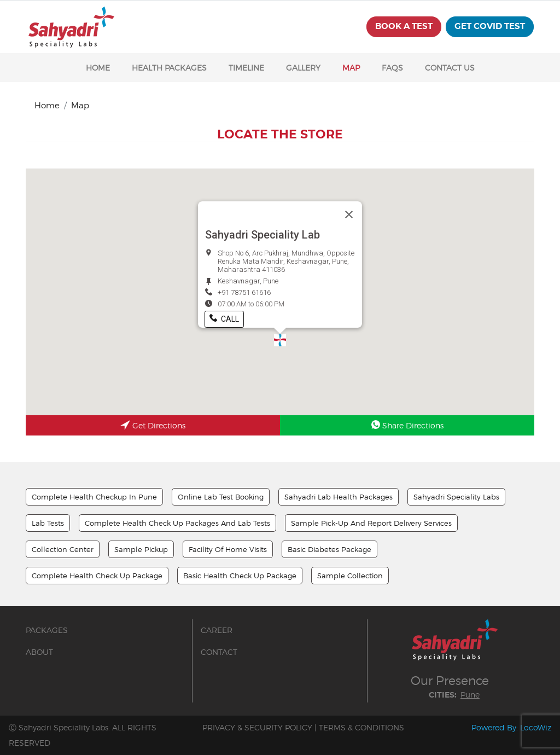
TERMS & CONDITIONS (361, 727)
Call (224, 319)
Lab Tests (48, 523)
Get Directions (153, 426)
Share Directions (407, 425)
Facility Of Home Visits (228, 549)
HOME (98, 68)
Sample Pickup (141, 549)
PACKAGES (47, 630)
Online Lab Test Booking (221, 497)
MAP (351, 68)
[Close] (349, 214)
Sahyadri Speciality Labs (456, 497)
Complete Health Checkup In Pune (94, 497)
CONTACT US (450, 68)
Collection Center (63, 549)
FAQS (392, 68)
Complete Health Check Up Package (97, 576)
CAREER (217, 630)
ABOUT (39, 652)
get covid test (490, 27)
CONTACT (219, 652)
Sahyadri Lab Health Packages (339, 497)
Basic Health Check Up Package (240, 576)
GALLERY (303, 68)
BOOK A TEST (404, 27)
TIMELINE (246, 68)
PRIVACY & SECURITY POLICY (257, 727)
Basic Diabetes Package (329, 549)
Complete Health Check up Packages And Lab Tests (177, 523)
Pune (470, 695)
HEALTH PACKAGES (169, 68)
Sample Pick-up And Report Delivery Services (371, 523)
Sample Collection (350, 576)
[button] (280, 340)
